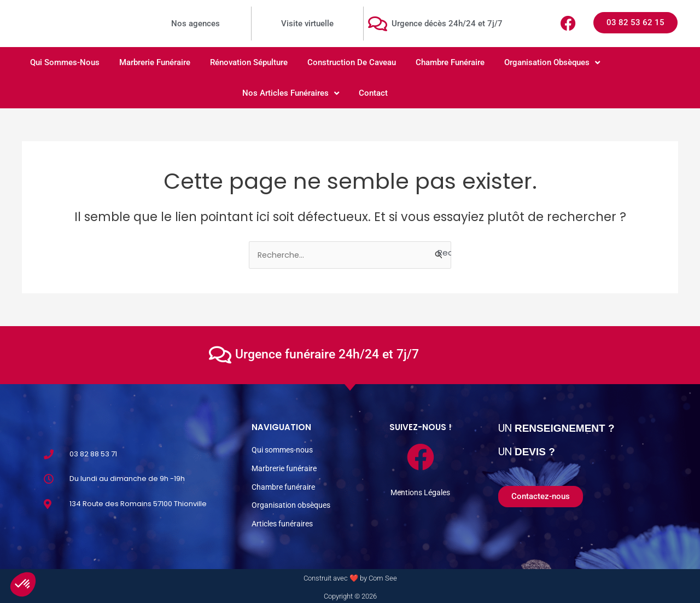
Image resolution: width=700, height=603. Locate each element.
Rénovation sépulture (249, 62)
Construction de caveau (352, 62)
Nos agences (196, 24)
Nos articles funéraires (291, 93)
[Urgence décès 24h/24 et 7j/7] (378, 24)
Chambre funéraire (450, 62)
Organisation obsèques (552, 63)
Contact (373, 93)
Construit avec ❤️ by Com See (350, 576)
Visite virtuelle (307, 24)
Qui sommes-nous (65, 62)
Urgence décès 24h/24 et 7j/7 (447, 24)
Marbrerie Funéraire (155, 62)
